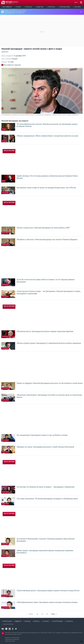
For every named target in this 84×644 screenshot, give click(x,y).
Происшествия (65, 7)
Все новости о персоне (12, 65)
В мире (19, 7)
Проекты (36, 621)
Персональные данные (12, 639)
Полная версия (8, 624)
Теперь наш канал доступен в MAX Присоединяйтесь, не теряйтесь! (15, 12)
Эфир (76, 2)
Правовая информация (12, 638)
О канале (46, 621)
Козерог (15, 59)
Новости (18, 621)
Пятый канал (7, 621)
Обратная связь (10, 641)
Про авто (78, 7)
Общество (40, 7)
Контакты (69, 621)
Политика (52, 7)
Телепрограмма (57, 621)
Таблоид (27, 621)
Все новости (7, 7)
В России (29, 7)
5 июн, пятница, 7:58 (9, 4)
